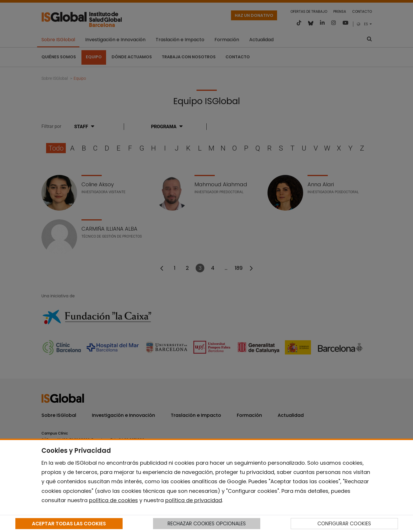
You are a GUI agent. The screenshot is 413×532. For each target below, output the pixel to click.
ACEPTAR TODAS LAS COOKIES (69, 524)
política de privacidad (194, 500)
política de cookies (113, 500)
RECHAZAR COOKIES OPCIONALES (207, 524)
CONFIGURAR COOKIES (344, 524)
